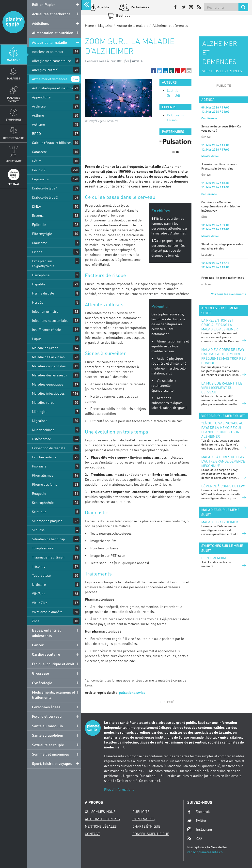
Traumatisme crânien (48, 557)
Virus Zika (40, 603)
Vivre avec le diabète (47, 612)
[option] (175, 141)
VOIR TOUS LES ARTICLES (222, 71)
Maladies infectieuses (48, 393)
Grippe (37, 252)
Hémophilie (41, 275)
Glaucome (39, 243)
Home (89, 25)
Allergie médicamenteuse (51, 61)
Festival (14, 184)
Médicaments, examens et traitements (54, 695)
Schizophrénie (43, 503)
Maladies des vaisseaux (50, 375)
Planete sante (14, 22)
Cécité (37, 161)
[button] (154, 71)
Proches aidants (44, 457)
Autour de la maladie (49, 42)
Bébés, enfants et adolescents (46, 633)
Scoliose (38, 530)
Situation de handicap (48, 539)
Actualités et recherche (51, 14)
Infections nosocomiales (50, 320)
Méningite (40, 411)
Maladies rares (43, 402)
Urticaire (39, 584)
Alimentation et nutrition (53, 33)
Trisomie (39, 566)
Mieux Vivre (14, 161)
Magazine (14, 60)
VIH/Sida (39, 594)
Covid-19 (39, 170)
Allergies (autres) (45, 70)
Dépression (41, 179)
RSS (195, 838)
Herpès (38, 302)
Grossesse (40, 673)
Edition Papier (44, 4)
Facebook (199, 812)
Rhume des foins (45, 484)
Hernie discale (43, 293)
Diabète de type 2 (45, 197)
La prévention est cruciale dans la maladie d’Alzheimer (220, 325)
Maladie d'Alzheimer (220, 522)
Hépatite (39, 284)
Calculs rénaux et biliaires (52, 143)
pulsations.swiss (132, 692)
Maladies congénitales (49, 366)
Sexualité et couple (48, 745)
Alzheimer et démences (50, 79)
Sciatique (39, 512)
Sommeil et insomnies (50, 754)
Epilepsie (39, 225)
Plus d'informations (119, 789)
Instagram (200, 829)
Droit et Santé (14, 138)
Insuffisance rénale (46, 330)
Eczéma (38, 215)
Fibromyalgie (42, 234)
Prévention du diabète (49, 448)
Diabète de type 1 (45, 188)
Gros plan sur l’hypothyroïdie (43, 263)
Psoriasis (39, 466)
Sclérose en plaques (47, 521)
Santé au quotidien (48, 735)
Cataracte (39, 152)
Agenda (103, 7)
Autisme (38, 124)
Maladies (14, 78)
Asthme (38, 115)
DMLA (37, 206)
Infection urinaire (45, 311)
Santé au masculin (47, 726)
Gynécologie (42, 683)
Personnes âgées (46, 707)
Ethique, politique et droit (53, 664)
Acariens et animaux (47, 52)
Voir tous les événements (228, 294)
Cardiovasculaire (46, 654)
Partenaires (140, 7)
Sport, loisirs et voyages (52, 763)
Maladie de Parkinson (48, 357)
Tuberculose (41, 575)
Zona (36, 621)
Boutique (123, 15)
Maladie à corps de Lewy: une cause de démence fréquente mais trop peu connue (224, 356)
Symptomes (14, 119)
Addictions (40, 23)
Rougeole (39, 493)
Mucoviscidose (43, 430)
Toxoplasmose (43, 548)
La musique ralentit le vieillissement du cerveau (222, 388)
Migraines (40, 421)
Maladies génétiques (48, 384)
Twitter (197, 821)
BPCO (36, 133)
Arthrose (39, 106)
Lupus (37, 339)
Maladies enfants (14, 99)
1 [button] (173, 152)
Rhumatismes (43, 475)
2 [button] (177, 152)
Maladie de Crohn (45, 348)
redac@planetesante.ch (205, 852)
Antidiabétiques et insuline (53, 88)
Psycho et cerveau (47, 716)
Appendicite (41, 97)
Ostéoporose (41, 439)
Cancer (38, 645)
